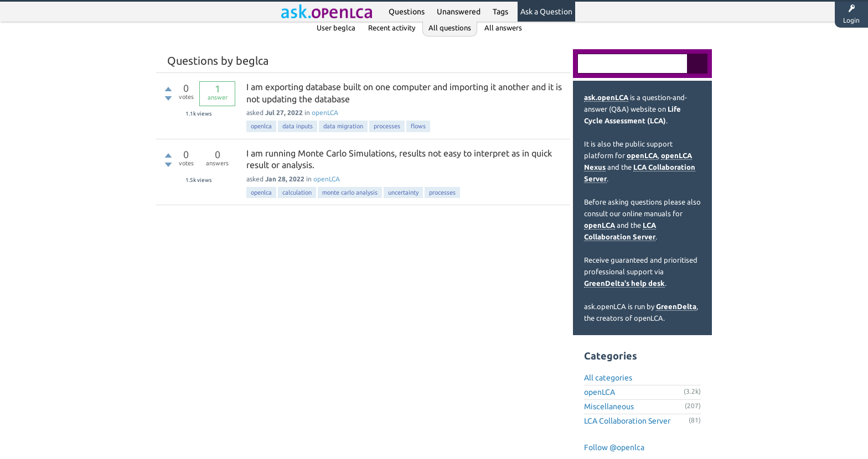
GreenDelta (676, 306)
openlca (261, 126)
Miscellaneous (609, 406)
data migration (343, 126)
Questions (407, 12)
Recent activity (392, 28)
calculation (297, 192)
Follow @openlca (614, 447)
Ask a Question (546, 12)
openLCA (325, 113)
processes (387, 126)
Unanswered (459, 12)
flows (418, 126)
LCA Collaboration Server (627, 421)
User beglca (336, 28)
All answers (503, 28)
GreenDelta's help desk (624, 283)
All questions (450, 28)
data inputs (298, 126)
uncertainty (403, 192)
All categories (608, 378)
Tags (500, 12)
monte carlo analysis (350, 192)
